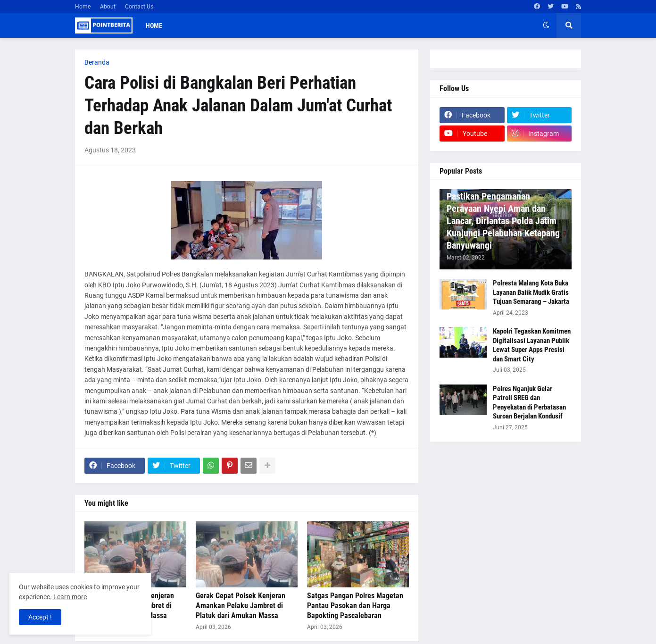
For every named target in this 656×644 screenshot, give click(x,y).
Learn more (70, 597)
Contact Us (139, 7)
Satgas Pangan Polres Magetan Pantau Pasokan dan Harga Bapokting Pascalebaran (355, 606)
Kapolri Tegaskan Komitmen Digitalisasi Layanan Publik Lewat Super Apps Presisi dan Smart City (532, 345)
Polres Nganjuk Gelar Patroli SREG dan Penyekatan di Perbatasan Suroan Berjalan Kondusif (529, 403)
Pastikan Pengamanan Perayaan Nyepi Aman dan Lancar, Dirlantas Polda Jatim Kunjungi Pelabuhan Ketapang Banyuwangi (503, 221)
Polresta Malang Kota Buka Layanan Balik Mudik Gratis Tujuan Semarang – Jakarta (531, 292)
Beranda (97, 62)
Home (83, 7)
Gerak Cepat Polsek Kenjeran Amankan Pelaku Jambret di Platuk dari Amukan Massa (241, 606)
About (108, 7)
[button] (546, 25)
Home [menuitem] (154, 25)
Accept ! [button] (40, 617)
